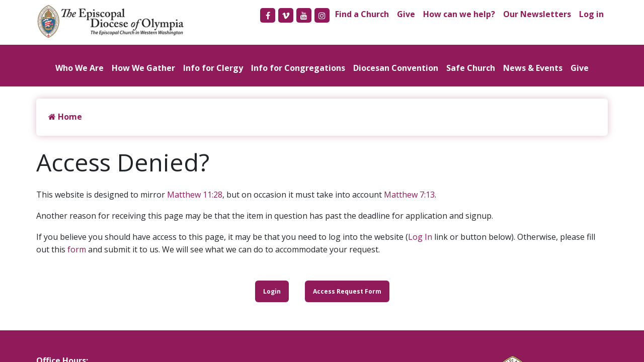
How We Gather (143, 68)
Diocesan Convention (396, 68)
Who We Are (79, 68)
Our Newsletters (537, 14)
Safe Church (471, 68)
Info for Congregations (298, 68)
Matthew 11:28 (195, 195)
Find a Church (362, 14)
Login (272, 291)
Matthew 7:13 (409, 195)
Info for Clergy (213, 68)
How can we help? (459, 14)
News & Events (533, 68)
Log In (420, 237)
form (77, 249)
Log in (591, 14)
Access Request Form (347, 291)
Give (406, 14)
